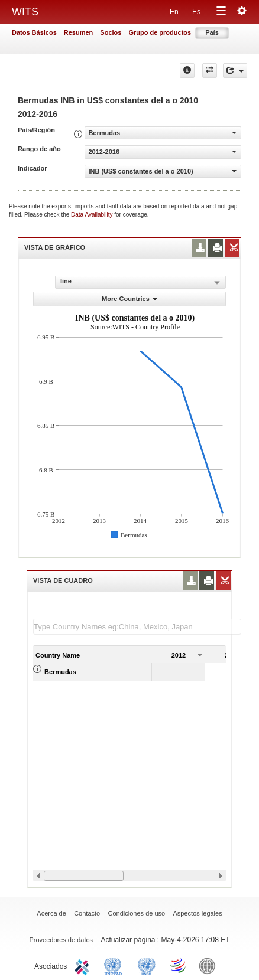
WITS (25, 12)
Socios (111, 32)
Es (196, 12)
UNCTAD (115, 965)
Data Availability (93, 215)
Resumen (79, 32)
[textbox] (137, 627)
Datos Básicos (34, 32)
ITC (84, 965)
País (212, 32)
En (174, 12)
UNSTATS (147, 965)
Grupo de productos (160, 32)
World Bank (210, 965)
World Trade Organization (179, 965)
